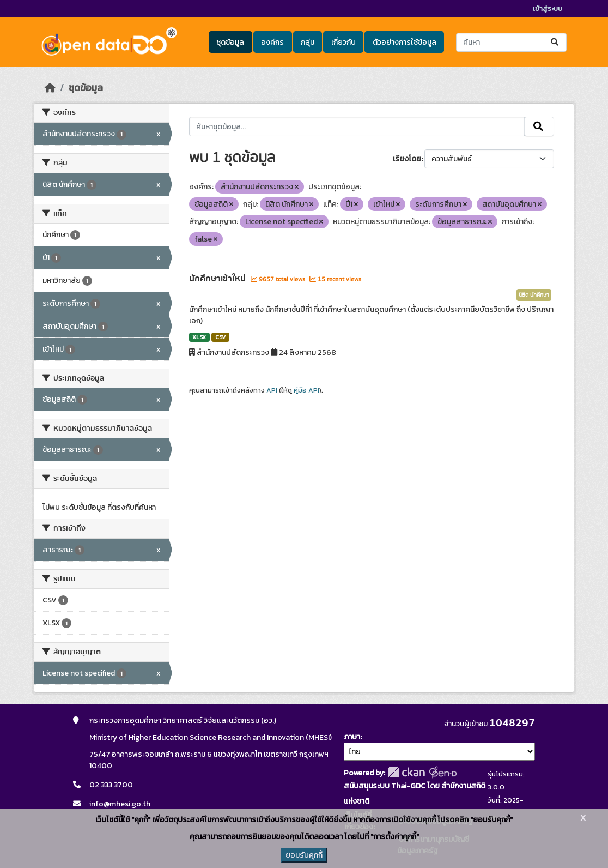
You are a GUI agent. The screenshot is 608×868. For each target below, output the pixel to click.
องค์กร (272, 42)
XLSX (199, 337)
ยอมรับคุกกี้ (304, 855)
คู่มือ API (306, 390)
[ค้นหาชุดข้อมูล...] (511, 42)
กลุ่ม (308, 42)
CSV (220, 337)
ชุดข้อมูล (230, 42)
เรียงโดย (407, 159)
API (272, 390)
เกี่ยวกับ (343, 42)
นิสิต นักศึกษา (534, 295)
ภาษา (352, 737)
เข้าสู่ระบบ (548, 8)
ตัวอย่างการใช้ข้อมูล (405, 42)
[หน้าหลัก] (50, 88)
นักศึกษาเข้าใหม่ (218, 279)
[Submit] (555, 42)
